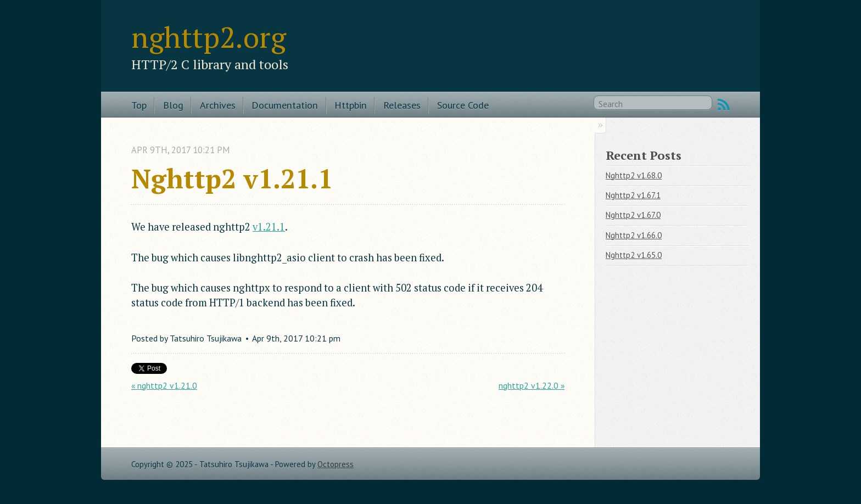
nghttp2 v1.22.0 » (532, 385)
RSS (724, 105)
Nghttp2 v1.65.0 (634, 255)
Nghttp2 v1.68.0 (634, 175)
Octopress (336, 464)
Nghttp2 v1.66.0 (634, 235)
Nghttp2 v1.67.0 (633, 215)
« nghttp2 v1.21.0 (164, 385)
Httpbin (351, 105)
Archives (218, 105)
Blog (173, 105)
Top (139, 105)
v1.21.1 (269, 227)
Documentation (285, 105)
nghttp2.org (209, 37)
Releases (402, 105)
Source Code (463, 105)
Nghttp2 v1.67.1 (633, 195)
